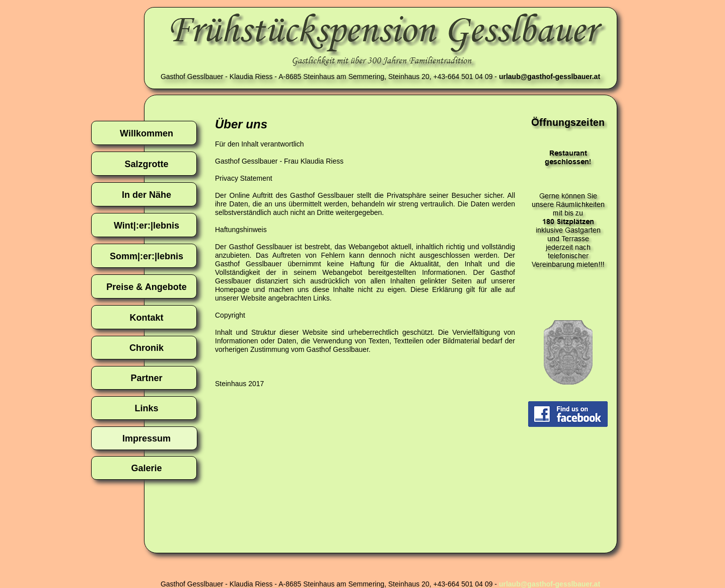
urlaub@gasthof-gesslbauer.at (550, 584)
